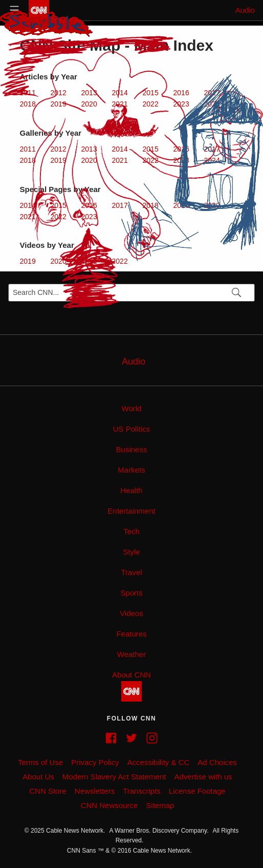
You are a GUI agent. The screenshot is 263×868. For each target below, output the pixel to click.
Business (132, 449)
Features (131, 634)
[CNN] (131, 691)
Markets (131, 470)
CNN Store (48, 791)
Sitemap (160, 805)
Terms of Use (40, 762)
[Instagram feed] (152, 738)
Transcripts (142, 791)
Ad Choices (217, 762)
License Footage (197, 791)
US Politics (132, 429)
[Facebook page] (111, 738)
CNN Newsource (109, 805)
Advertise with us (203, 777)
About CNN (131, 675)
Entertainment (131, 511)
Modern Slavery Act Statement (114, 777)
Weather (131, 654)
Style (131, 552)
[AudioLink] (131, 360)
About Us (38, 777)
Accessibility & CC (159, 762)
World (132, 408)
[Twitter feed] (131, 738)
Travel (131, 572)
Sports (131, 593)
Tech (131, 531)
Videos (131, 613)
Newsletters (95, 791)
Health (131, 490)
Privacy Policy (95, 762)
